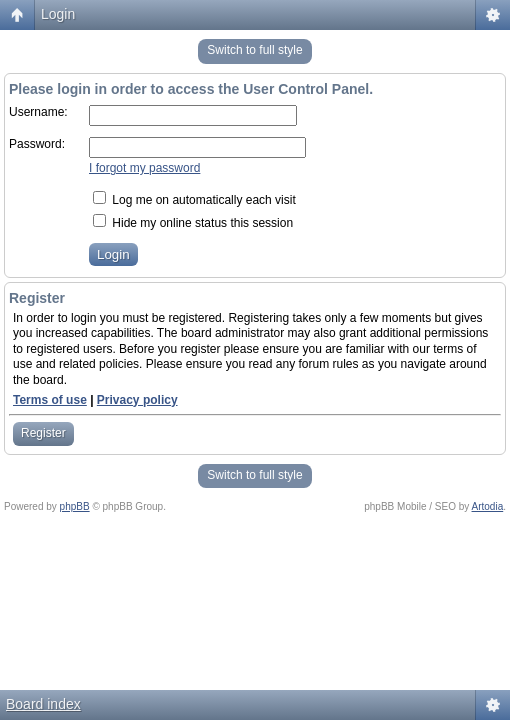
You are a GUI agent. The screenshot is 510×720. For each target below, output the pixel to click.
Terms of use (50, 400)
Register (43, 433)
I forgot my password (144, 168)
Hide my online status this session (193, 223)
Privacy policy (137, 400)
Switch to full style (254, 50)
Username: (38, 112)
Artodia (488, 506)
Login (58, 14)
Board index (43, 704)
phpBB (75, 506)
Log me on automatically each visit (194, 200)
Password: (37, 144)
